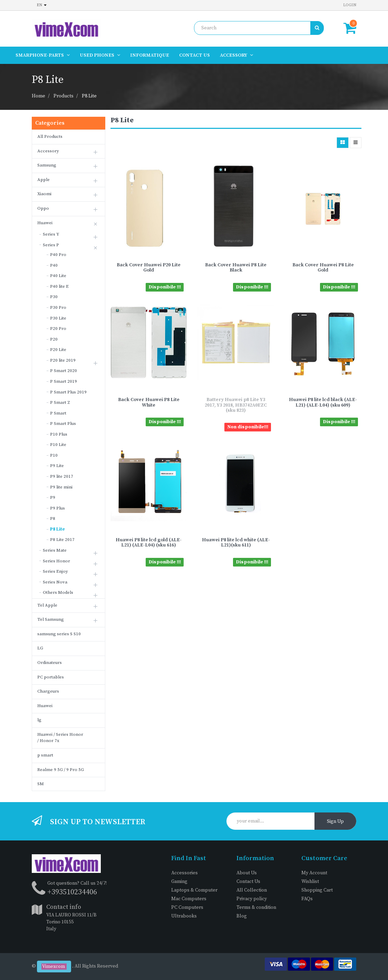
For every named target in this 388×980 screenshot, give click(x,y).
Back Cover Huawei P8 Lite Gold (323, 268)
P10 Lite (58, 445)
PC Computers (187, 907)
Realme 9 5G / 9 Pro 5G (61, 770)
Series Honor (56, 561)
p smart (45, 755)
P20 (54, 339)
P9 (53, 497)
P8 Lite (89, 96)
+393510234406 (72, 892)
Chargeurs (48, 691)
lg (39, 720)
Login (350, 5)
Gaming (179, 882)
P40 (54, 265)
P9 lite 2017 (62, 476)
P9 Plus (57, 508)
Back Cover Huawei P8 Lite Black (236, 268)
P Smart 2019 (64, 381)
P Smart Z (60, 402)
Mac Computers (189, 899)
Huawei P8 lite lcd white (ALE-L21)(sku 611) (236, 543)
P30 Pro (58, 307)
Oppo (43, 208)
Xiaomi (44, 194)
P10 (54, 455)
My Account (314, 873)
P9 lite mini (61, 487)
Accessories (185, 873)
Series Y (51, 234)
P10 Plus (59, 434)
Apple (43, 180)
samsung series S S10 (59, 634)
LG (40, 648)
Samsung (47, 165)
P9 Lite (57, 466)
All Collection (252, 890)
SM (41, 784)
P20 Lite (58, 350)
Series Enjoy (55, 571)
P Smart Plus (63, 424)
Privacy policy (252, 899)
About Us (247, 873)
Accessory (48, 151)
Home (38, 96)
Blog (242, 916)
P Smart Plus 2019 (68, 392)
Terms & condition (256, 907)
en (42, 5)
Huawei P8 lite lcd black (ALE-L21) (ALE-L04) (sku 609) (323, 402)
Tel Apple (47, 605)
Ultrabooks (184, 916)
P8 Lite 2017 (62, 540)
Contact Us (248, 882)
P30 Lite (58, 318)
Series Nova (55, 582)
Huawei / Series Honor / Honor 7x (60, 738)
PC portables (51, 677)
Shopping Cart (317, 890)
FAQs (307, 899)
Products (64, 96)
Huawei (45, 223)
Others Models (58, 592)
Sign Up (335, 821)
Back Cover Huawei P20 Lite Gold (149, 268)
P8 (53, 518)
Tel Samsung (51, 619)
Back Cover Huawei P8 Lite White (149, 402)
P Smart (58, 413)
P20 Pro (58, 329)
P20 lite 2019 (63, 360)
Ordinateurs (50, 663)
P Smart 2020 (64, 371)
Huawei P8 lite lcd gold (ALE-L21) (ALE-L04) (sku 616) (149, 543)
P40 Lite (58, 276)
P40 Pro (58, 255)
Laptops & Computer (194, 890)
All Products (50, 136)
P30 (54, 297)
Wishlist (310, 882)
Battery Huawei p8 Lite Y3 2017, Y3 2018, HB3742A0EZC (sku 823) (236, 405)
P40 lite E (59, 286)
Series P (51, 245)
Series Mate (55, 550)
